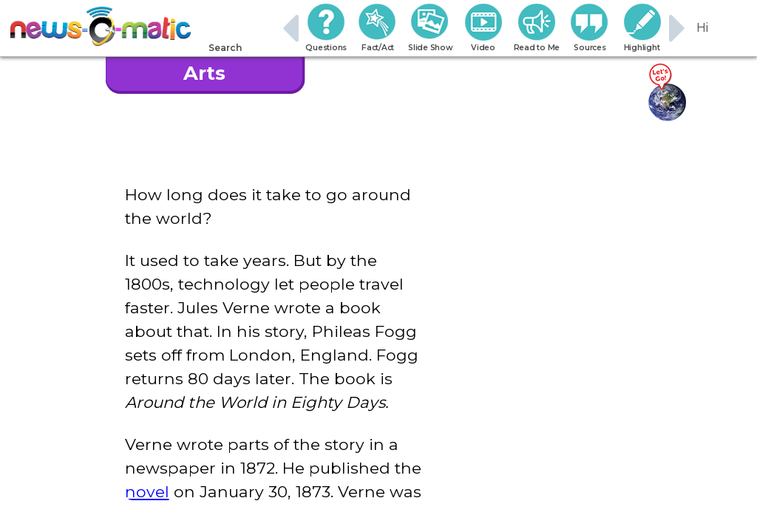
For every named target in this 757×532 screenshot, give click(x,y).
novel (147, 491)
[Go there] (667, 93)
